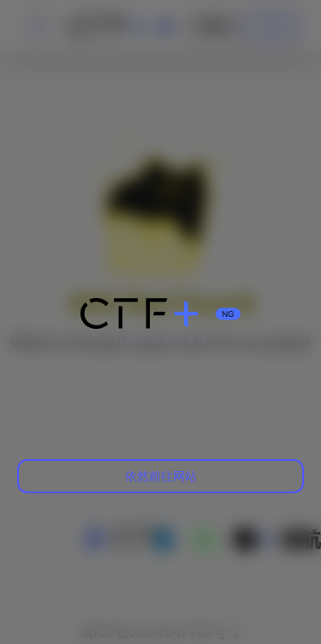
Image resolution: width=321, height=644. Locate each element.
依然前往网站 (161, 476)
